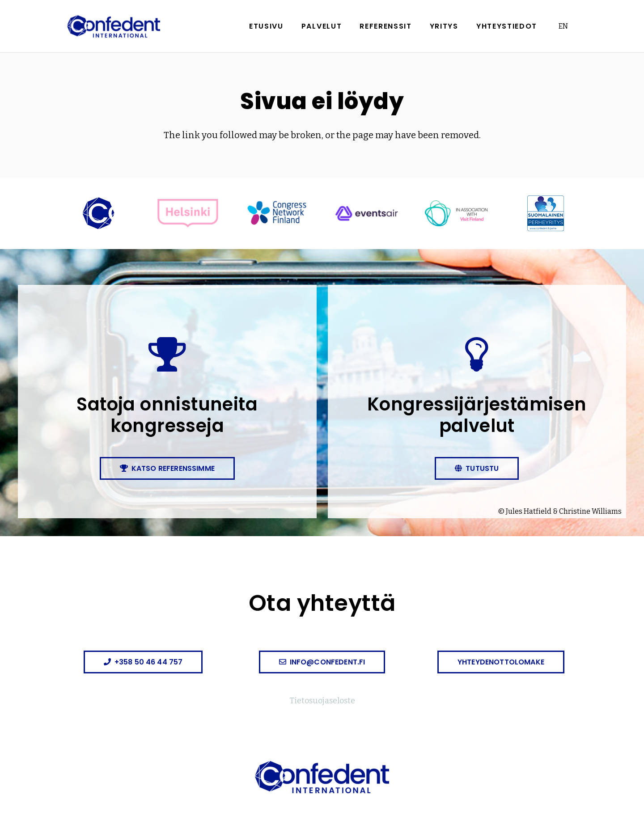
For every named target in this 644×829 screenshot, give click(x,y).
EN (563, 26)
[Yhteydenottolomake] (501, 662)
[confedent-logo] (114, 26)
